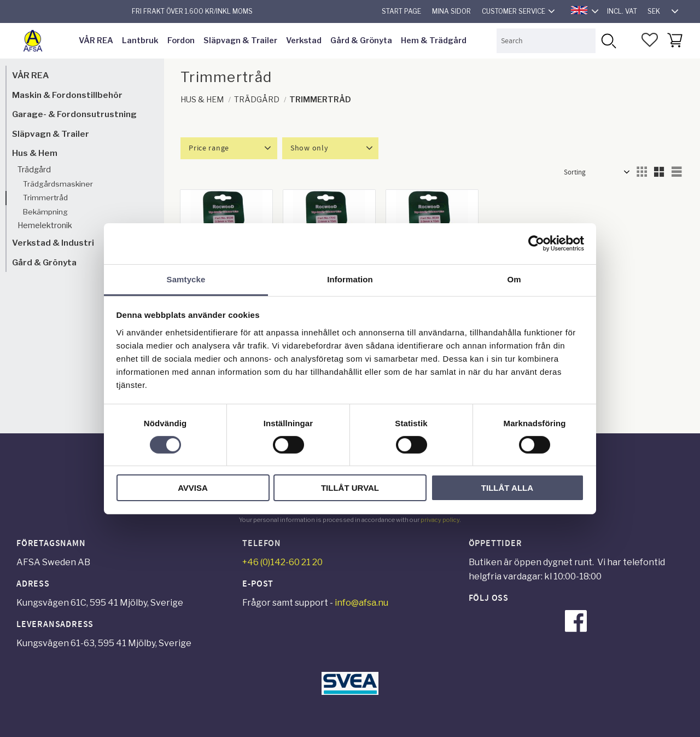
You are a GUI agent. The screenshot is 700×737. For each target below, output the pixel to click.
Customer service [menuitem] (514, 11)
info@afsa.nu (361, 603)
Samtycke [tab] (186, 279)
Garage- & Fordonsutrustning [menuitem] (74, 114)
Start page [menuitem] (401, 11)
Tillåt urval (350, 488)
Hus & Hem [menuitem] (35, 153)
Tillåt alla (507, 488)
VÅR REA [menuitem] (96, 40)
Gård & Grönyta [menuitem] (361, 40)
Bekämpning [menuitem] (45, 212)
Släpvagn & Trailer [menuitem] (240, 40)
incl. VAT (622, 11)
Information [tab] (350, 279)
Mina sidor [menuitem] (451, 11)
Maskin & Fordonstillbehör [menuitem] (67, 95)
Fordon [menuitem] (181, 40)
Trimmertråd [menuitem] (45, 198)
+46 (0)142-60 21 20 (282, 562)
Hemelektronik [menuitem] (45, 225)
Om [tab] (514, 279)
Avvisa (193, 488)
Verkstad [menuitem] (304, 40)
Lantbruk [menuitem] (140, 40)
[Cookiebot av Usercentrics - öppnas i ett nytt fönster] (536, 243)
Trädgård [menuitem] (34, 170)
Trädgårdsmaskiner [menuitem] (58, 184)
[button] (650, 40)
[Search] (608, 41)
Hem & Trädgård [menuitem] (434, 40)
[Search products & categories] (546, 41)
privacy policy (440, 520)
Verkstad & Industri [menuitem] (53, 243)
